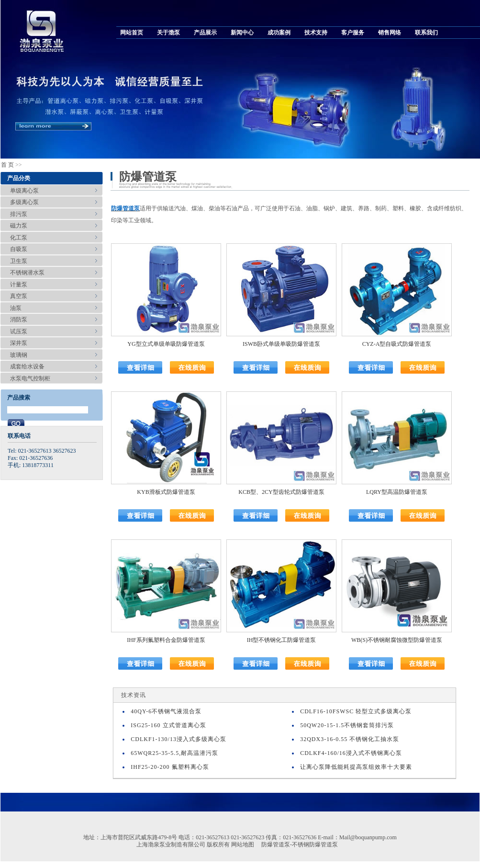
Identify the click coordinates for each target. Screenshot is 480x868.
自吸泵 (19, 249)
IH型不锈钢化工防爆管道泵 (282, 640)
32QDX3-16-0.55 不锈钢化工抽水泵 (350, 739)
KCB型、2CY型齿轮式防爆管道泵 (281, 492)
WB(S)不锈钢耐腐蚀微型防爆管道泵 (397, 640)
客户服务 (353, 33)
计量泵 (19, 285)
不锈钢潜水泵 (27, 273)
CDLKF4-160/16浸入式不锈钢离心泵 (351, 753)
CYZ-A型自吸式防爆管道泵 (397, 344)
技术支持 (316, 33)
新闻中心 (242, 33)
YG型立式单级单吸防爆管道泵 (166, 344)
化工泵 (19, 238)
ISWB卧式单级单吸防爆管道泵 (281, 344)
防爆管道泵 (125, 208)
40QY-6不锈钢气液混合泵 (166, 711)
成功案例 (279, 33)
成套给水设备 (27, 366)
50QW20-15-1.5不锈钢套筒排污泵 (347, 725)
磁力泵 (19, 226)
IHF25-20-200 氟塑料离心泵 (170, 767)
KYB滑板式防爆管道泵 (166, 492)
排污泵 (19, 214)
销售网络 (390, 33)
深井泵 (19, 343)
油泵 (16, 308)
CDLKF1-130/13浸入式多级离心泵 (179, 739)
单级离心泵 (24, 191)
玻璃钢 (19, 355)
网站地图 (243, 845)
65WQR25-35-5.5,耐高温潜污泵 (174, 753)
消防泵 (19, 320)
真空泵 (19, 296)
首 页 (7, 165)
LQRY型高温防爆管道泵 (397, 492)
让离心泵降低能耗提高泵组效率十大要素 (356, 767)
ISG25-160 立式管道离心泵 (168, 725)
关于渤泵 (168, 33)
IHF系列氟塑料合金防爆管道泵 (166, 640)
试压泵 (19, 331)
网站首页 (132, 33)
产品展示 (205, 33)
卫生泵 (19, 261)
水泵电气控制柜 (30, 378)
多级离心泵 (24, 202)
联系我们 (426, 33)
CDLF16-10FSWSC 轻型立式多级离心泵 (356, 711)
